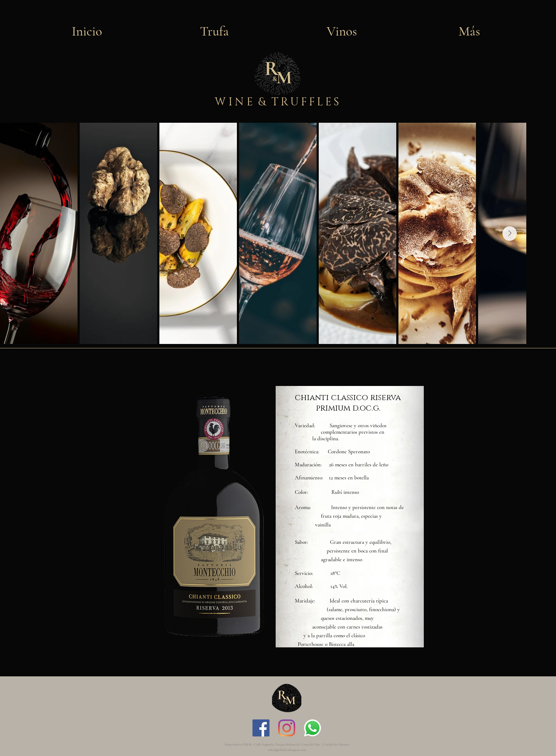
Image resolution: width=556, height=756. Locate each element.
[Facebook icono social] (261, 728)
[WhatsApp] (312, 728)
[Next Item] (510, 234)
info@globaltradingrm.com (287, 750)
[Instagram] (287, 728)
